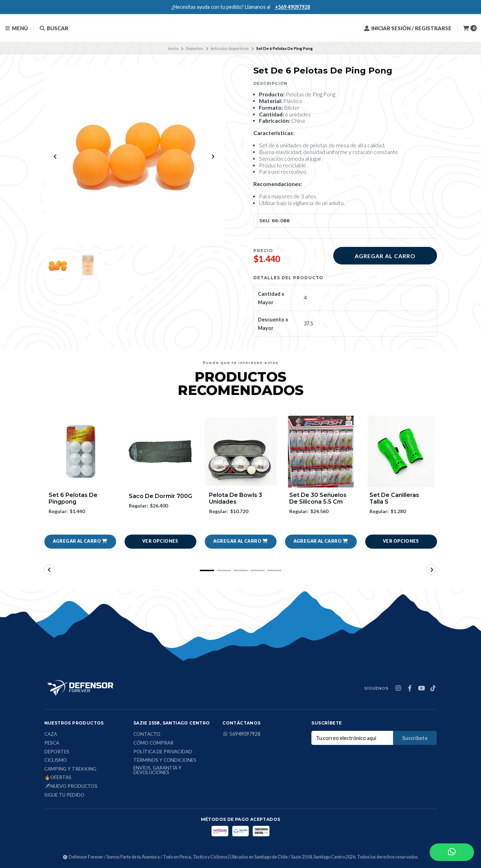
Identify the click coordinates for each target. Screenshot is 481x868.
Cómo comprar (153, 743)
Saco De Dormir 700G (160, 496)
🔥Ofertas (58, 778)
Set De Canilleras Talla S (394, 498)
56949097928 (241, 734)
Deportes (195, 48)
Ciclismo (56, 761)
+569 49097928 (292, 7)
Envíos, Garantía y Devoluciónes (157, 770)
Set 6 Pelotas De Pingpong (73, 498)
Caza (51, 735)
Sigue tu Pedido (64, 795)
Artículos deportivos (230, 48)
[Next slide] (213, 157)
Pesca (52, 743)
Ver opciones (160, 542)
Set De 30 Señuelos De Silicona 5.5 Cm (318, 498)
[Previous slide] (55, 157)
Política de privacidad (163, 752)
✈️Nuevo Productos (71, 786)
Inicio (173, 48)
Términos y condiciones (165, 761)
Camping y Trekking (70, 769)
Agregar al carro (385, 256)
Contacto (147, 735)
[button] (80, 542)
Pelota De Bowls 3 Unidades (236, 498)
